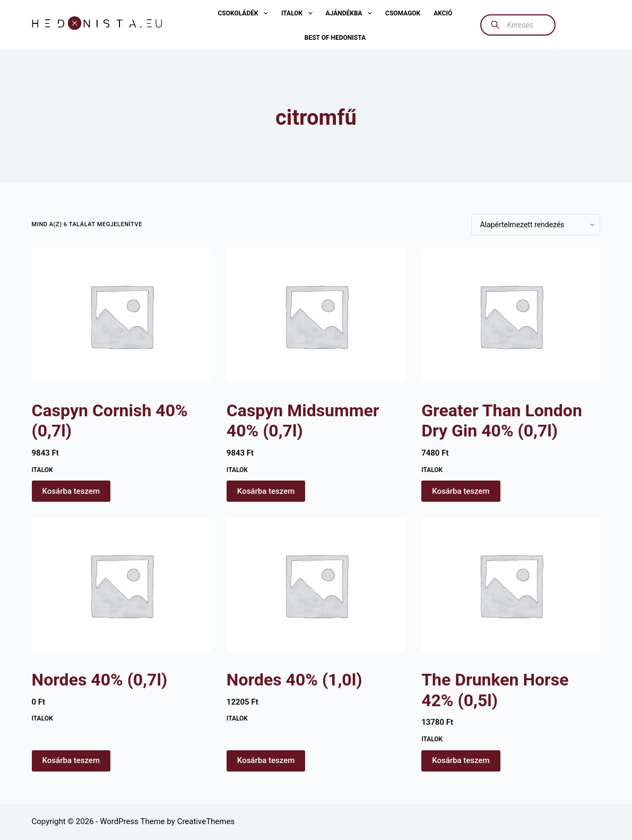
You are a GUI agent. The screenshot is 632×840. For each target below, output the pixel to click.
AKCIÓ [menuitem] (443, 13)
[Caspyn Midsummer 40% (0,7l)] (316, 316)
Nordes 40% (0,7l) (100, 680)
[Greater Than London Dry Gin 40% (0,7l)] (511, 316)
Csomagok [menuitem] (403, 13)
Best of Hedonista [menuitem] (335, 38)
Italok (42, 470)
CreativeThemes (206, 821)
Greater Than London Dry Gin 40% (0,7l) (502, 421)
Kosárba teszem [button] (71, 491)
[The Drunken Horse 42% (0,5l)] (511, 585)
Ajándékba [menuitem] (351, 13)
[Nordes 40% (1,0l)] (316, 585)
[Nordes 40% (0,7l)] (121, 585)
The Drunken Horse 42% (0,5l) (495, 690)
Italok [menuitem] (299, 13)
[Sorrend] (536, 225)
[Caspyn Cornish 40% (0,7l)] (121, 316)
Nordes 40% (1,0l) (295, 680)
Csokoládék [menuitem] (245, 13)
